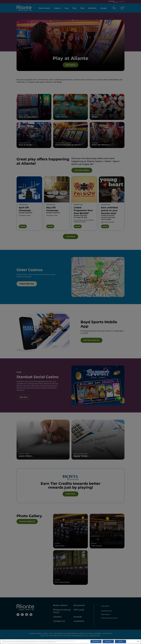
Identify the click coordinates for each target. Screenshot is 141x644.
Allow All (120, 641)
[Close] (138, 641)
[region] (70, 642)
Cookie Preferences (96, 641)
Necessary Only (108, 641)
